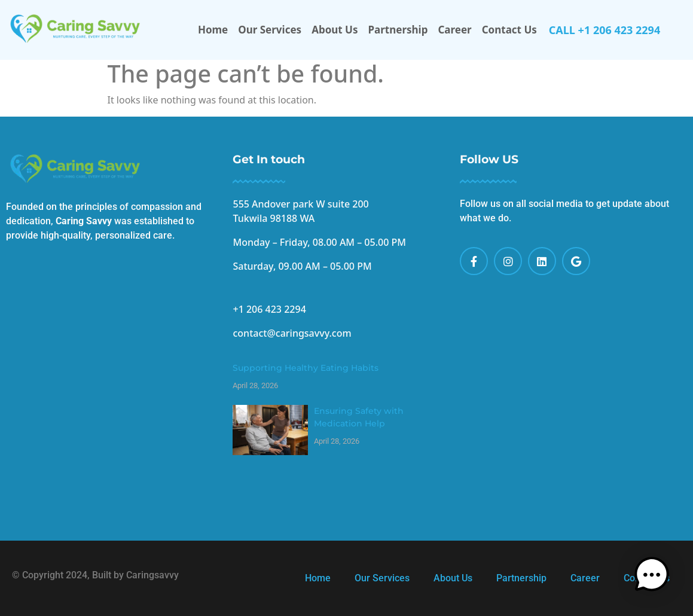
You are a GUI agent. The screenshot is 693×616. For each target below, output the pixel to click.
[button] (656, 579)
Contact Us (509, 30)
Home (213, 30)
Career (454, 30)
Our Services (270, 30)
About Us (335, 30)
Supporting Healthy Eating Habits (306, 368)
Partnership (398, 30)
